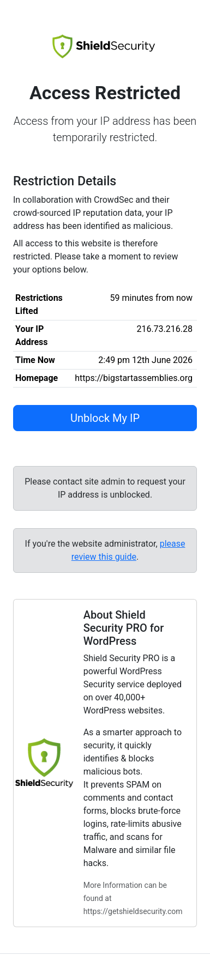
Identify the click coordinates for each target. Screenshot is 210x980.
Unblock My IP (105, 418)
